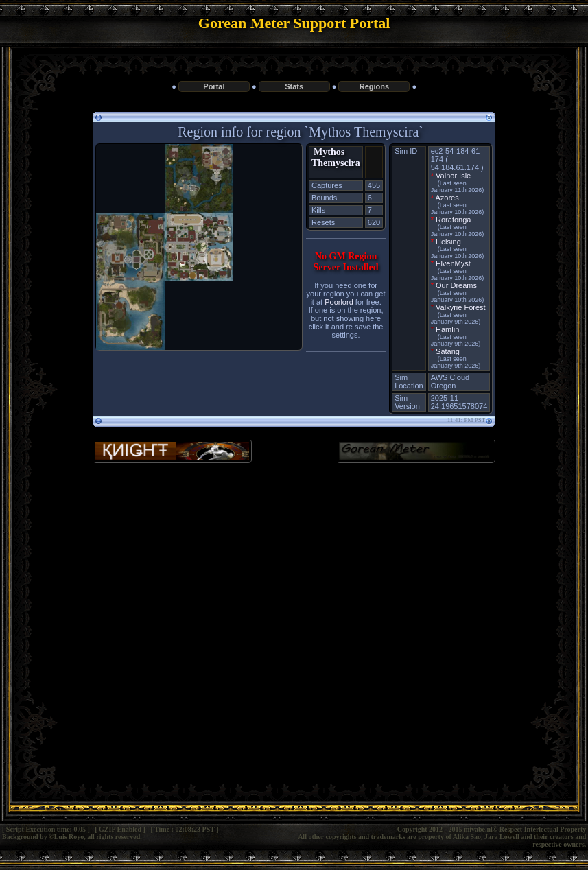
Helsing (448, 242)
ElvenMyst (453, 263)
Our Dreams (456, 285)
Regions (374, 86)
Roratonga (453, 220)
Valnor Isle (453, 176)
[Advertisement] (294, 586)
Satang (448, 351)
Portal (214, 86)
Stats (294, 86)
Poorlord (339, 302)
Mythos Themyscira (336, 157)
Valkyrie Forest (461, 307)
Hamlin (447, 329)
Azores (447, 198)
